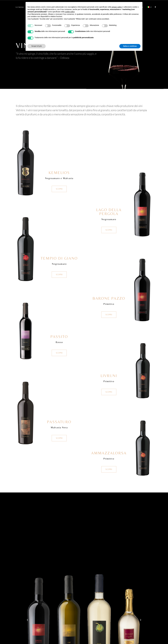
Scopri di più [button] (37, 46)
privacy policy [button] (117, 7)
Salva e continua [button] (130, 46)
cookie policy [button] (70, 12)
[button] (27, 620)
